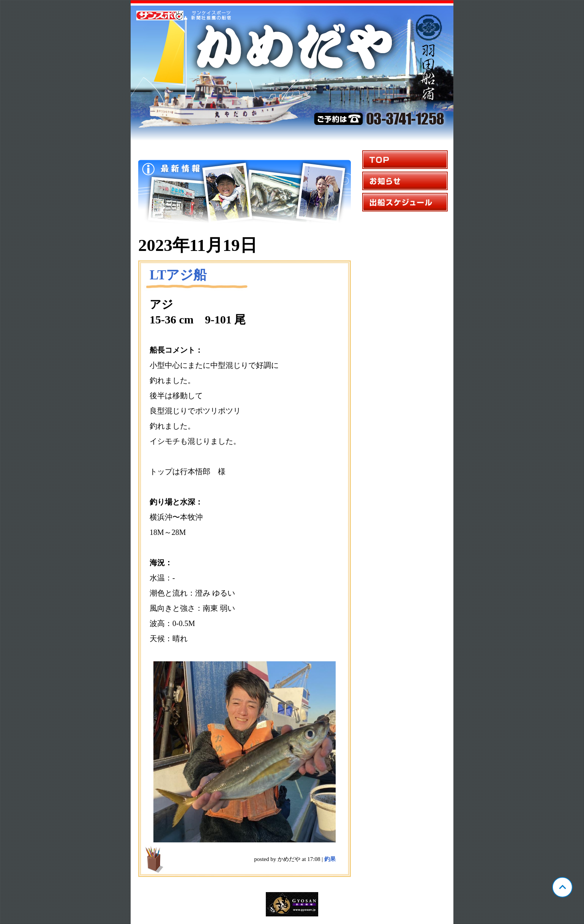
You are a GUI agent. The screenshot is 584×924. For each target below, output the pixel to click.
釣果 (330, 859)
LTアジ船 (178, 275)
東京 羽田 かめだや (292, 71)
